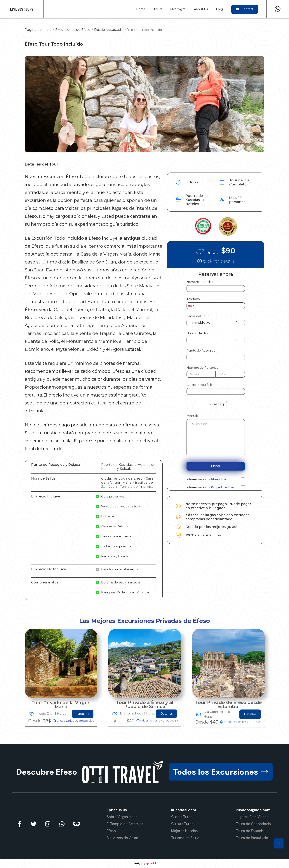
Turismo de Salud (185, 838)
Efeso (111, 831)
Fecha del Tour (198, 316)
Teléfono (193, 299)
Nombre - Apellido (200, 282)
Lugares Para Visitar (252, 817)
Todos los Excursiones (221, 772)
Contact (245, 9)
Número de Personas (202, 368)
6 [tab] (147, 741)
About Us (201, 9)
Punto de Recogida (201, 351)
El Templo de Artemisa (125, 824)
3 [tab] (131, 741)
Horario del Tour (199, 333)
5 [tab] (142, 741)
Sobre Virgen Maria (122, 817)
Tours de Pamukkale (252, 838)
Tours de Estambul (251, 831)
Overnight (178, 9)
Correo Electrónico (200, 385)
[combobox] (191, 306)
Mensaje (193, 416)
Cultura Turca (182, 824)
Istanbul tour (220, 479)
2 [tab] (125, 741)
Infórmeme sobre (208, 479)
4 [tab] (136, 741)
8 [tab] (158, 741)
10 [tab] (169, 741)
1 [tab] (120, 741)
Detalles (83, 714)
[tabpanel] (61, 678)
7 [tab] (153, 741)
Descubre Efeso (47, 772)
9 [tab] (164, 741)
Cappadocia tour (223, 487)
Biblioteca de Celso (122, 838)
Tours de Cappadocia (253, 824)
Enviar (216, 466)
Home (141, 9)
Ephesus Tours (22, 9)
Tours (158, 9)
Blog (220, 9)
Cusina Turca (182, 817)
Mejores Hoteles (184, 831)
